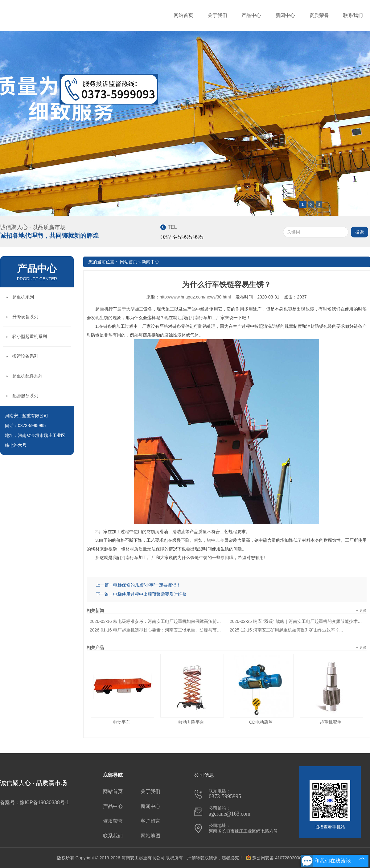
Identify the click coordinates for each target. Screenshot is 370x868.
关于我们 (217, 15)
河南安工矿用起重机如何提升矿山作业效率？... (286, 630)
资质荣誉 (319, 15)
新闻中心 (285, 15)
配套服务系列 (25, 396)
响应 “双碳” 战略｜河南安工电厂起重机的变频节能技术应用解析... (297, 621)
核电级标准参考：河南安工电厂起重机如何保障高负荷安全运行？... (157, 621)
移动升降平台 (191, 722)
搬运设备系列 (25, 356)
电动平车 (121, 722)
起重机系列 (23, 297)
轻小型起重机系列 (30, 336)
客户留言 (150, 821)
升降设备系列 (25, 317)
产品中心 (251, 15)
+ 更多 (361, 611)
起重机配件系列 (27, 376)
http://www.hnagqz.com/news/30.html (195, 297)
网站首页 (183, 15)
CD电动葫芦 (261, 722)
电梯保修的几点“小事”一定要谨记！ (147, 585)
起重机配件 (331, 722)
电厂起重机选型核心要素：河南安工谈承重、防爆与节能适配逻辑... (157, 630)
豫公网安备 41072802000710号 (279, 858)
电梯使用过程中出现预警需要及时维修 (150, 594)
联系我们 (353, 15)
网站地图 (150, 836)
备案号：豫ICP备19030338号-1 (35, 802)
